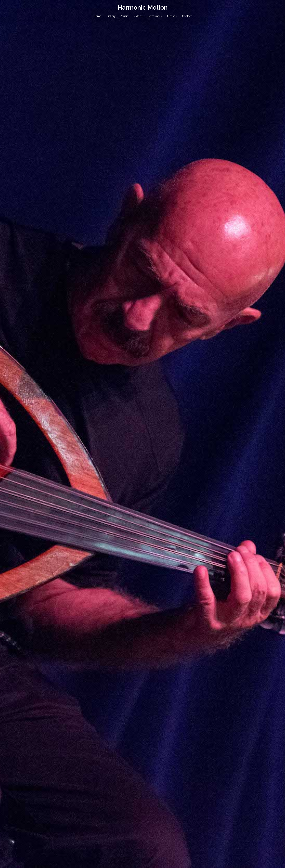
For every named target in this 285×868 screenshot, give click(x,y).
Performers (155, 16)
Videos (138, 16)
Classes (172, 16)
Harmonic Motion (143, 7)
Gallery (111, 16)
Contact (187, 16)
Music (125, 16)
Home (97, 16)
